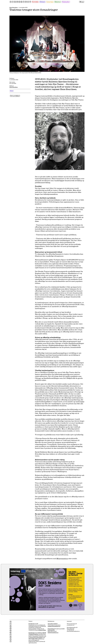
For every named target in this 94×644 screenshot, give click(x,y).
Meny (82, 2)
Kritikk (35, 2)
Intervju (50, 2)
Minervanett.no (62, 559)
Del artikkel (15, 96)
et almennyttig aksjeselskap (36, 638)
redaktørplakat (42, 630)
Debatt (42, 2)
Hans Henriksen (14, 7)
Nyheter (58, 2)
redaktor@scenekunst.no (54, 626)
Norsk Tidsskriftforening (37, 633)
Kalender (66, 2)
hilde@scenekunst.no (53, 633)
